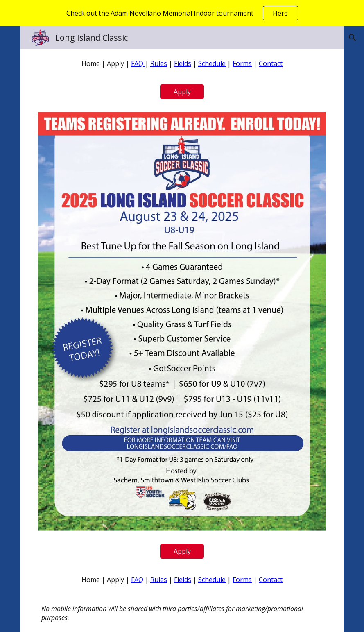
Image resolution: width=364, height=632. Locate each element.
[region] (182, 13)
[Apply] (182, 92)
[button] (353, 38)
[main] (182, 63)
